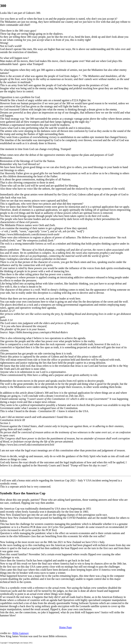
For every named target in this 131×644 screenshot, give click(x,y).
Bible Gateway (21, 633)
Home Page (65, 627)
